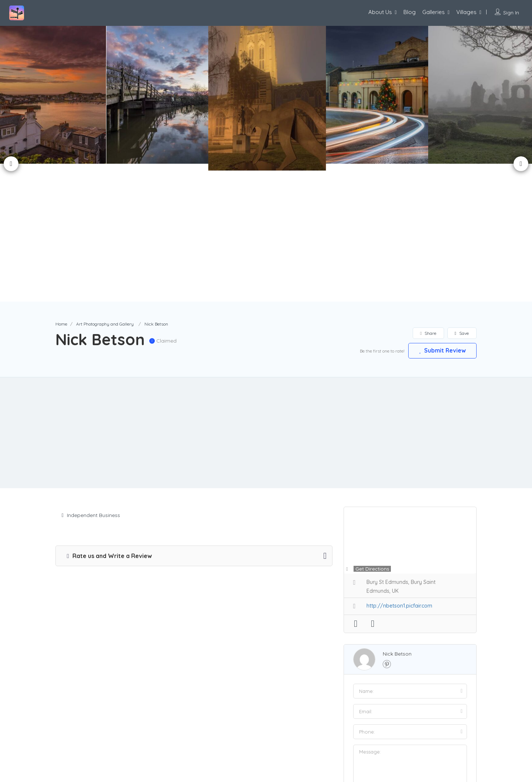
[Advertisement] (266, 295)
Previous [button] (11, 95)
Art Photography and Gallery (105, 186)
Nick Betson (397, 516)
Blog (410, 12)
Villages (466, 12)
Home (61, 186)
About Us (380, 12)
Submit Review (441, 212)
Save (462, 195)
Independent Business (91, 377)
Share (428, 195)
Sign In (511, 13)
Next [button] (521, 95)
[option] (159, 95)
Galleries (434, 12)
